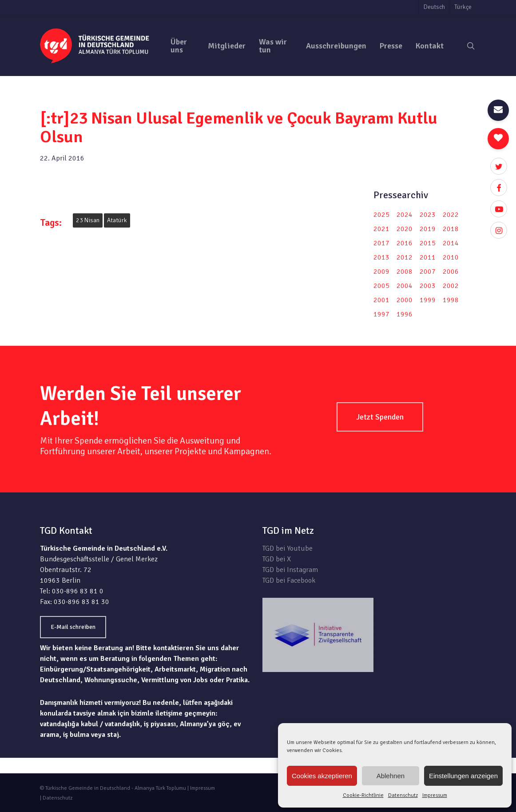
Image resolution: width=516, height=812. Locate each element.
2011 (428, 257)
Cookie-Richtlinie (363, 795)
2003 (428, 286)
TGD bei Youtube (288, 548)
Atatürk (117, 220)
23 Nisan (88, 220)
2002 (451, 286)
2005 (381, 286)
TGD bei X (277, 559)
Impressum (435, 795)
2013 (381, 257)
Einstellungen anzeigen (463, 776)
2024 (405, 215)
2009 (381, 272)
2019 (428, 229)
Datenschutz (403, 795)
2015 (428, 243)
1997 (381, 314)
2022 (451, 215)
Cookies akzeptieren (322, 776)
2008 (405, 272)
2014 (451, 243)
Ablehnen (391, 776)
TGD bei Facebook (289, 580)
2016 (405, 243)
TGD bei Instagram (290, 570)
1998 (451, 300)
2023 (428, 215)
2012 (405, 257)
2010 (451, 257)
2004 (405, 286)
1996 (405, 314)
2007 (428, 272)
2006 (451, 272)
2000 (405, 300)
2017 (381, 243)
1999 (428, 300)
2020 (405, 229)
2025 (381, 215)
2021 (381, 229)
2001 (381, 300)
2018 (451, 229)
